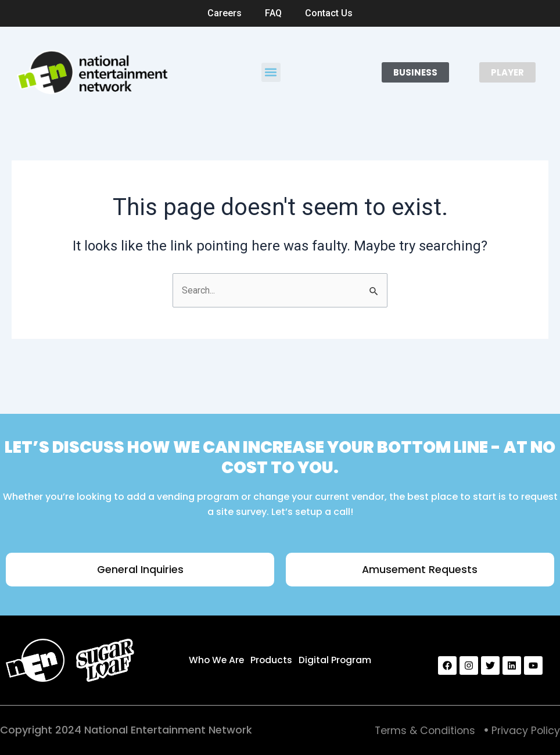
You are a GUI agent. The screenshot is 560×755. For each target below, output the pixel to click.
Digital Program (336, 659)
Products (272, 659)
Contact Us (329, 13)
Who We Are (217, 659)
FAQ (273, 13)
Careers (225, 13)
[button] (271, 72)
